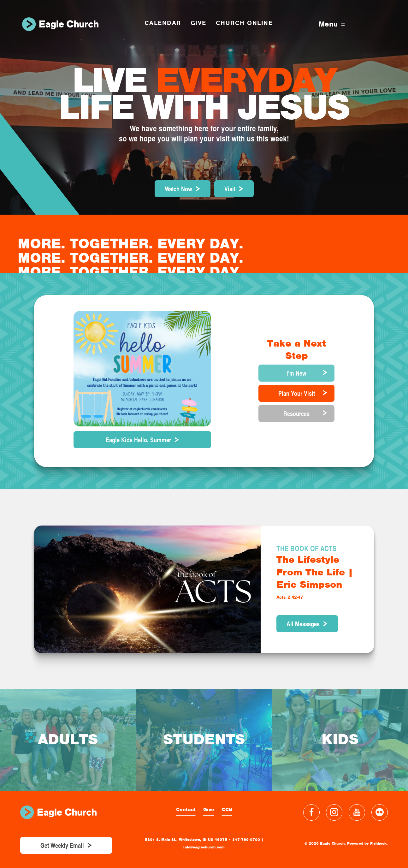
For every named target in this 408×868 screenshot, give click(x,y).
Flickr (380, 812)
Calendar (163, 23)
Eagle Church (60, 24)
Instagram (334, 812)
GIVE (198, 23)
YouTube (357, 812)
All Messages (303, 624)
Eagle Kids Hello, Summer (138, 440)
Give (209, 810)
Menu (332, 24)
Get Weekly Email (62, 845)
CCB (227, 810)
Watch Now (178, 189)
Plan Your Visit (297, 393)
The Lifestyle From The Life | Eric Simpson (315, 572)
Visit (230, 189)
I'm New (296, 373)
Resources (296, 413)
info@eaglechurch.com (204, 847)
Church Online (244, 23)
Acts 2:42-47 (290, 597)
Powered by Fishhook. (367, 843)
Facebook (311, 812)
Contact (186, 810)
